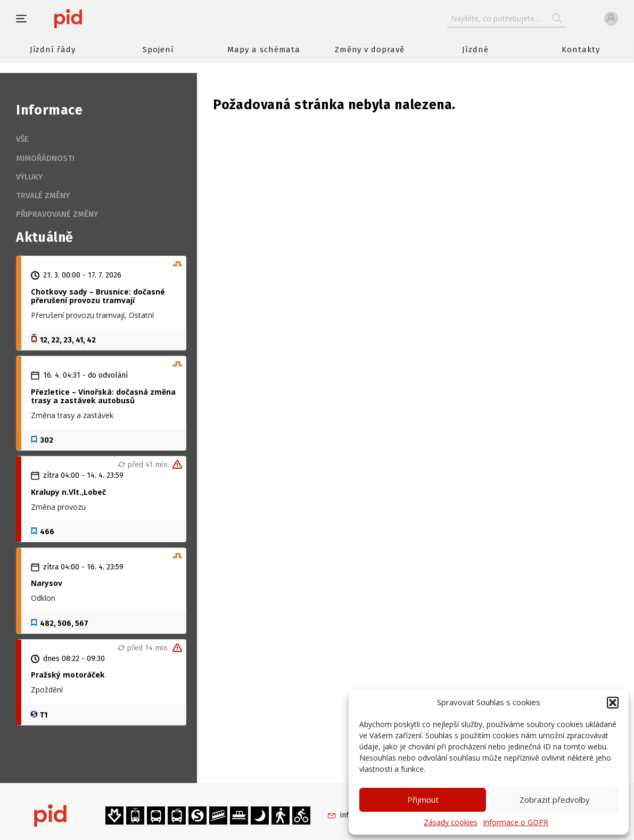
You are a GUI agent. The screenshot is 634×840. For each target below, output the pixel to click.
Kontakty (581, 50)
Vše (22, 139)
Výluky (29, 177)
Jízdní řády (53, 50)
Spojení (158, 50)
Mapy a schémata (264, 50)
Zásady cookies (451, 822)
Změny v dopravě (370, 50)
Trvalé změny (43, 195)
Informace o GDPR (516, 822)
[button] (613, 703)
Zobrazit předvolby (555, 800)
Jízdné (475, 50)
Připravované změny (57, 214)
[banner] (100, 19)
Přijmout (423, 800)
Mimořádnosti (45, 158)
